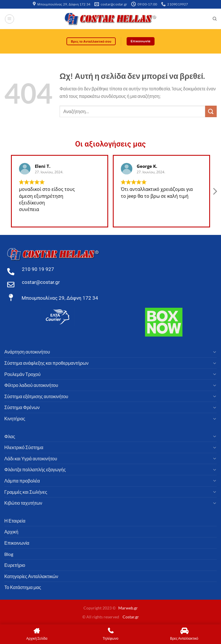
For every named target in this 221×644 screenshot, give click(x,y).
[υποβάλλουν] (211, 112)
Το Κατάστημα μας (23, 587)
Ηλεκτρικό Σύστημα (24, 448)
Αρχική (11, 532)
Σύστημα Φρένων (22, 408)
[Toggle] (214, 352)
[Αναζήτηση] (215, 19)
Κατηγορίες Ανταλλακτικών (31, 576)
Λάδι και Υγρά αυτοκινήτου (31, 458)
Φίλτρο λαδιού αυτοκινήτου (31, 385)
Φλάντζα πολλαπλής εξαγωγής (35, 470)
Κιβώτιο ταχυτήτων (23, 503)
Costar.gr (131, 617)
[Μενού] (9, 19)
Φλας (10, 436)
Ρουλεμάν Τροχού (22, 374)
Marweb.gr (128, 608)
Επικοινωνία (17, 543)
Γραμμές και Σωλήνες (26, 492)
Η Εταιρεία (15, 521)
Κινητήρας (15, 418)
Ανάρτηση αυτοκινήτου (27, 352)
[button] (215, 193)
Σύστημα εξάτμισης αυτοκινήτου (36, 396)
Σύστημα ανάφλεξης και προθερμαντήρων (46, 363)
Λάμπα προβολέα (22, 481)
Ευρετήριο (15, 565)
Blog (9, 554)
